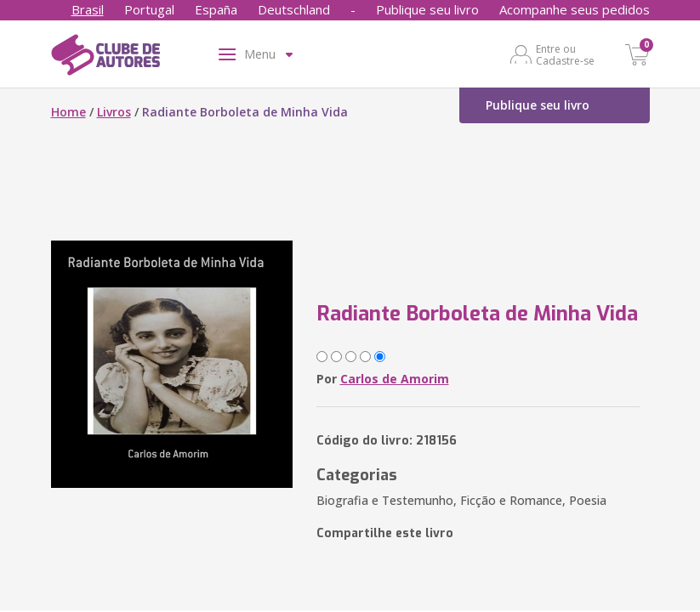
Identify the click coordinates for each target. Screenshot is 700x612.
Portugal (149, 9)
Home (68, 112)
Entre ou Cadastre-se (565, 54)
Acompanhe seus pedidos (575, 9)
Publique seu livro (427, 9)
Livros (114, 112)
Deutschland (294, 9)
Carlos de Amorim (395, 379)
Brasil (88, 9)
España (216, 9)
